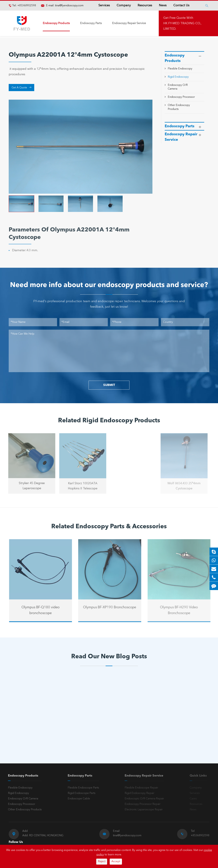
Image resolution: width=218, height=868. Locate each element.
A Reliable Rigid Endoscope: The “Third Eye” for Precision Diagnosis (37, 727)
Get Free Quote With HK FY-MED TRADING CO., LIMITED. (182, 23)
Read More (24, 738)
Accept (116, 862)
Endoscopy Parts (91, 23)
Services (104, 5)
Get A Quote (22, 88)
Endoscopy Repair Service (129, 23)
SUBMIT (109, 385)
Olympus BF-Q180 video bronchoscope (43, 610)
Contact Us (181, 5)
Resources (145, 5)
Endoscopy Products (56, 23)
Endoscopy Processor (181, 97)
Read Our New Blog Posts (109, 657)
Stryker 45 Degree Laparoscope (29, 486)
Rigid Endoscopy (178, 77)
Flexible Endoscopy (180, 69)
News (163, 5)
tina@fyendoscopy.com (69, 6)
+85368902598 (26, 6)
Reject (102, 862)
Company (124, 5)
